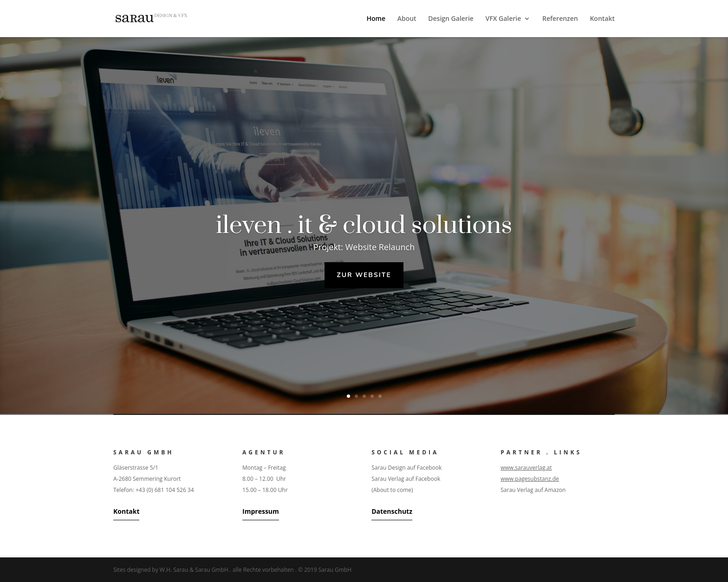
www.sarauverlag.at (526, 468)
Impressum (261, 511)
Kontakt (602, 19)
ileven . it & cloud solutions (364, 226)
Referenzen (560, 19)
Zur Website (364, 275)
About (407, 19)
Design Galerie (451, 19)
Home (376, 19)
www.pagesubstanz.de (530, 479)
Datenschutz (392, 511)
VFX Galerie (504, 19)
